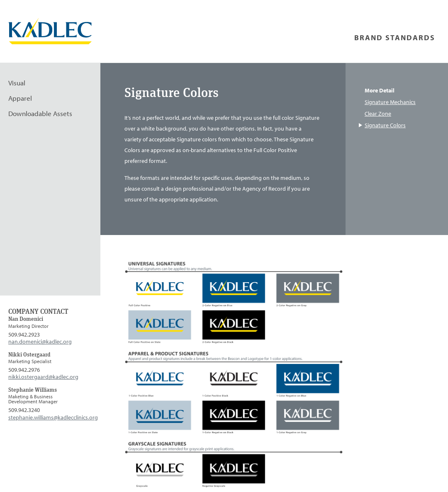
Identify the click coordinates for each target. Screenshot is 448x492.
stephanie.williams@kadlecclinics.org (53, 417)
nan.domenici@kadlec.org (40, 341)
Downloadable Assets (40, 113)
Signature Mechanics (390, 102)
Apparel (20, 98)
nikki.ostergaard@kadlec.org (43, 377)
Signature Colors (385, 125)
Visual (17, 83)
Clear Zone (378, 114)
